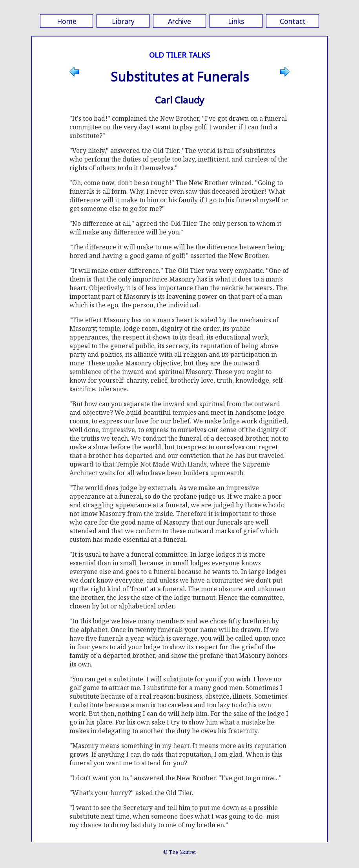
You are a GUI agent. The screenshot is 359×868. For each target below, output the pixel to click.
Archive (179, 21)
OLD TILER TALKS (180, 55)
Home (67, 21)
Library (123, 21)
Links (236, 21)
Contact (293, 21)
